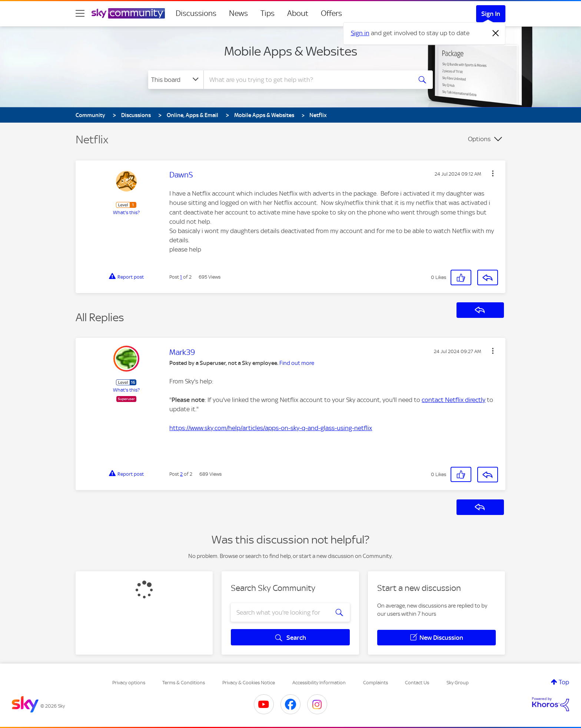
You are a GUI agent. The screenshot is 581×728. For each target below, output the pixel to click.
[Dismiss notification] (496, 33)
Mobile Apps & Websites (291, 51)
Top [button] (564, 682)
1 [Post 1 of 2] (181, 277)
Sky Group (458, 683)
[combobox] (307, 80)
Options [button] (479, 139)
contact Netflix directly (454, 400)
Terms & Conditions (184, 683)
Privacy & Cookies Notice (249, 683)
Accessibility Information (319, 683)
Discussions (196, 13)
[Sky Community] (128, 13)
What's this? (126, 212)
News (238, 13)
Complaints (376, 683)
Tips (268, 13)
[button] (493, 173)
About (298, 13)
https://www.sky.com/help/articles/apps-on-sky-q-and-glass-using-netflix (271, 428)
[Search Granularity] (176, 80)
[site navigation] (80, 13)
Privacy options (129, 683)
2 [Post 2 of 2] (181, 474)
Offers (331, 13)
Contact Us (417, 683)
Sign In (491, 14)
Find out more (297, 363)
